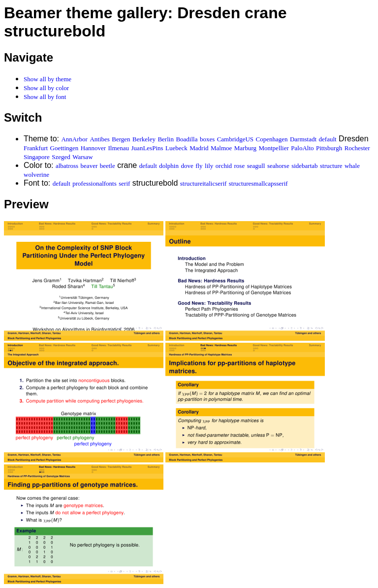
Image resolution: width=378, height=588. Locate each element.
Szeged (61, 157)
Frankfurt (36, 148)
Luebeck (176, 148)
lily (209, 166)
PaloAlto (302, 148)
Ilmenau (119, 148)
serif (124, 183)
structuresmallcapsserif (258, 183)
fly (199, 166)
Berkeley (144, 139)
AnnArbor (74, 139)
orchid (224, 166)
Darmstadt (303, 139)
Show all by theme (47, 79)
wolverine (36, 175)
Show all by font (45, 97)
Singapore (37, 157)
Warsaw (83, 157)
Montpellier (273, 148)
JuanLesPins (147, 148)
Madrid (199, 148)
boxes (207, 139)
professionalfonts (94, 183)
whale (352, 166)
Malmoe (221, 148)
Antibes (99, 139)
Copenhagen (272, 139)
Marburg (245, 148)
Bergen (121, 139)
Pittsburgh (329, 148)
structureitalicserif (204, 183)
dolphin (169, 166)
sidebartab (304, 166)
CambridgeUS (235, 139)
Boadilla (187, 139)
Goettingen (64, 148)
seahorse (278, 166)
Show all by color (46, 88)
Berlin (166, 139)
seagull (256, 166)
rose (240, 166)
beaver (89, 166)
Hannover (93, 148)
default (328, 139)
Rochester (357, 148)
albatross (67, 166)
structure (331, 166)
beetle (108, 166)
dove (187, 166)
